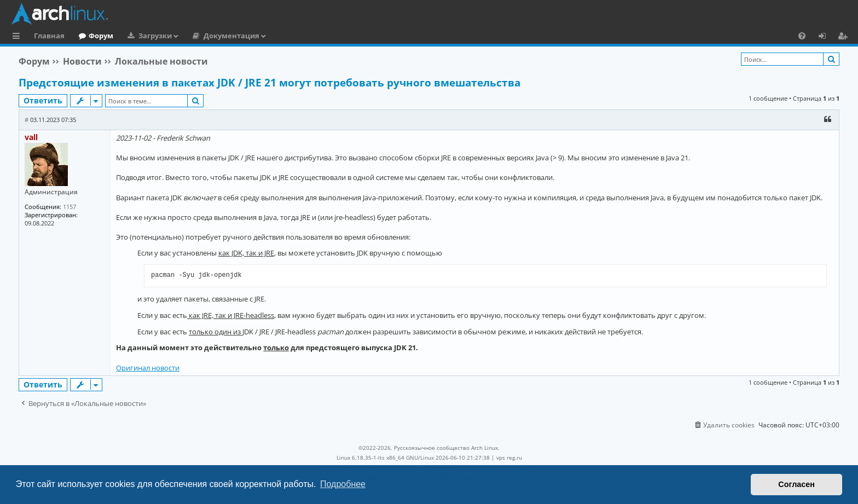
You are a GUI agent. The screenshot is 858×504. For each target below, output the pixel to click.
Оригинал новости (148, 368)
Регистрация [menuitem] (845, 37)
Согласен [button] (796, 484)
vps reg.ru (509, 457)
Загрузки (155, 36)
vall (31, 137)
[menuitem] (802, 36)
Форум (101, 36)
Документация (231, 36)
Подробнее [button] (343, 484)
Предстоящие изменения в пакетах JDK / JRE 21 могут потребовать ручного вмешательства (269, 83)
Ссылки (18, 37)
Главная (49, 36)
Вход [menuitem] (826, 37)
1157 (69, 207)
